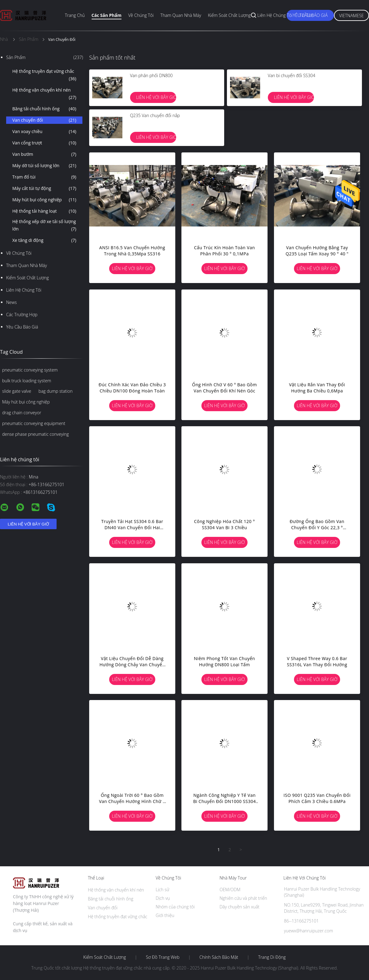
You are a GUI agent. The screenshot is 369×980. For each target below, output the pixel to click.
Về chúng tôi (141, 15)
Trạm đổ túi (44, 177)
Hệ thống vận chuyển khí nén (44, 94)
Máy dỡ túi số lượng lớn (44, 166)
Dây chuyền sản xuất (240, 907)
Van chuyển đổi (44, 120)
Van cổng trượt (44, 143)
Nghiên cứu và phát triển (243, 898)
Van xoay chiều (44, 132)
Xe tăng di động (44, 240)
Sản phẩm (45, 57)
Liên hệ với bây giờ (156, 97)
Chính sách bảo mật (219, 957)
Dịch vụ (163, 898)
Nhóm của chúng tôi (175, 907)
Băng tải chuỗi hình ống (44, 109)
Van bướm (44, 154)
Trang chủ (75, 15)
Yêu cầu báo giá (22, 327)
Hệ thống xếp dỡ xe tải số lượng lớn (44, 226)
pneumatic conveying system (30, 370)
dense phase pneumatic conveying (36, 434)
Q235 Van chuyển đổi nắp (155, 115)
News (11, 302)
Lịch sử (162, 889)
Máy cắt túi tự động (44, 188)
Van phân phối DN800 (151, 75)
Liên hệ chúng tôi (275, 15)
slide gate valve (17, 391)
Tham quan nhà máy (181, 15)
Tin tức (306, 15)
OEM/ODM (230, 889)
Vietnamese (351, 16)
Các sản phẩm (107, 15)
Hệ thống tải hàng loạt (44, 211)
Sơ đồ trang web (163, 957)
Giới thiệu (165, 915)
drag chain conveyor (22, 413)
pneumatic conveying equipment (34, 423)
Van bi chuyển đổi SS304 (292, 75)
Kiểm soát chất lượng (229, 15)
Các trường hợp (22, 315)
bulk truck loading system (27, 381)
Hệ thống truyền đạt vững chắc (44, 75)
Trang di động (272, 957)
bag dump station (56, 391)
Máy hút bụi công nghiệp (44, 200)
